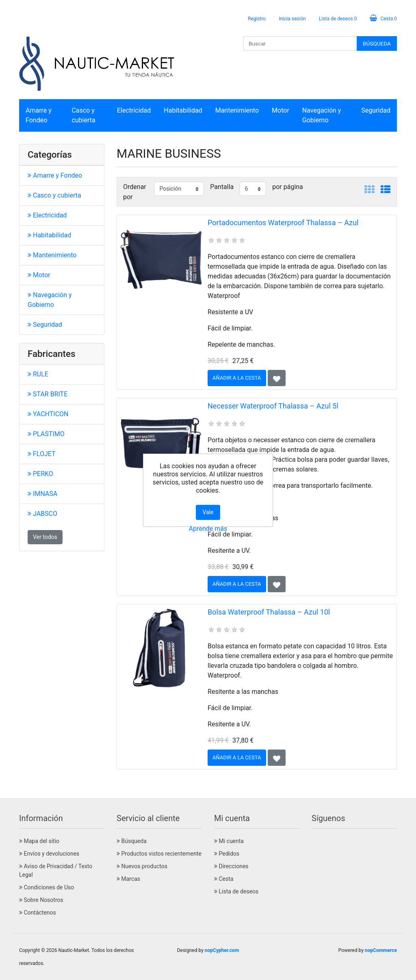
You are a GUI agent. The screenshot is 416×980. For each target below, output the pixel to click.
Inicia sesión (292, 19)
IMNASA (42, 494)
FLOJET (42, 454)
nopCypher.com (222, 950)
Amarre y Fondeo (39, 115)
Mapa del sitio (39, 841)
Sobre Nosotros (41, 900)
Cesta (224, 879)
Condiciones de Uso (47, 887)
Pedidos (227, 854)
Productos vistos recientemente (159, 854)
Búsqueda (132, 841)
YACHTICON (48, 414)
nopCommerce (381, 950)
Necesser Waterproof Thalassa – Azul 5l (273, 406)
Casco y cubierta (83, 115)
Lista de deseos (236, 891)
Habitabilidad (183, 110)
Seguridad (376, 110)
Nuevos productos (142, 866)
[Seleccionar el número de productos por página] (253, 189)
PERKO (40, 474)
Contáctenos (38, 913)
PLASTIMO (46, 434)
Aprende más (208, 529)
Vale (208, 512)
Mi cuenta (229, 841)
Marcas (128, 879)
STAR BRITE (48, 394)
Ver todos (45, 537)
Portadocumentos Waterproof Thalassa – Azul (283, 223)
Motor (281, 110)
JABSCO (42, 514)
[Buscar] (300, 43)
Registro (257, 19)
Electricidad (134, 110)
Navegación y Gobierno (322, 115)
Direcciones (231, 866)
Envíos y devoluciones (49, 854)
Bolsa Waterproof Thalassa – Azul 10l (269, 612)
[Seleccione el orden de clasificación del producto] (179, 189)
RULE (38, 374)
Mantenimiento (237, 110)
